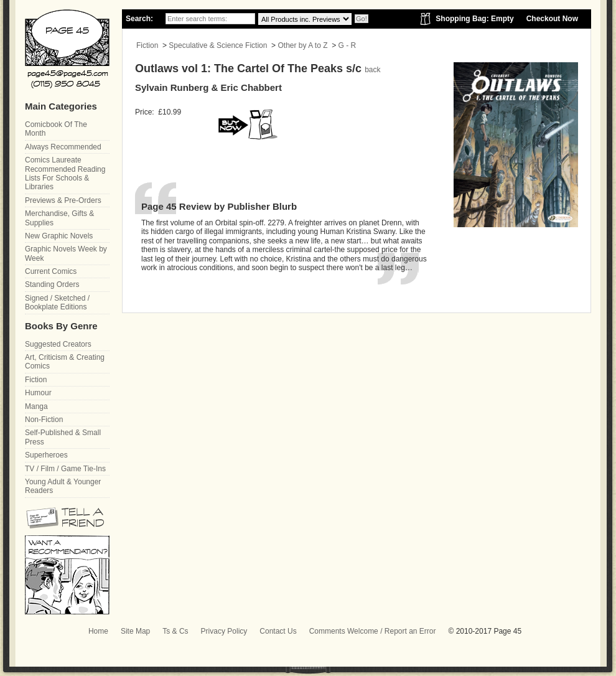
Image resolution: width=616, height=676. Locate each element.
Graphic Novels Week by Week (66, 253)
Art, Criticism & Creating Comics (65, 362)
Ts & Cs (175, 631)
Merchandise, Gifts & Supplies (59, 218)
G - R (348, 45)
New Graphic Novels (59, 236)
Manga (36, 406)
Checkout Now (552, 19)
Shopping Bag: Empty (474, 19)
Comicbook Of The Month (56, 129)
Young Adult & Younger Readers (63, 486)
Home (98, 631)
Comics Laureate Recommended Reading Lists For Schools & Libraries (65, 173)
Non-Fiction (44, 420)
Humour (38, 393)
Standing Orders (52, 284)
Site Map (135, 631)
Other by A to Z (302, 45)
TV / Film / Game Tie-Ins (65, 469)
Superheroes (46, 455)
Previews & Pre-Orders (63, 200)
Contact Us (278, 631)
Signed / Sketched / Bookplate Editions (57, 303)
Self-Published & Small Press (63, 437)
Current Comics (51, 271)
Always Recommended (63, 147)
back (372, 70)
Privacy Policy (224, 631)
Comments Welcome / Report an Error (373, 631)
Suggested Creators (58, 344)
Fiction (147, 45)
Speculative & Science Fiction (218, 45)
